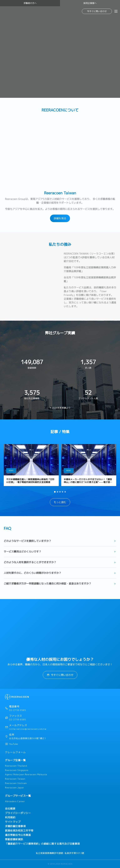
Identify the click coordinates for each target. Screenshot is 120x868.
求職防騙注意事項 (15, 826)
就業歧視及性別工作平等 (19, 831)
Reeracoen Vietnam (16, 783)
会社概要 (10, 809)
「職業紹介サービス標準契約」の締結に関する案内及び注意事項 (42, 844)
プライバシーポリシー (18, 813)
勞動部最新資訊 (14, 839)
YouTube (14, 744)
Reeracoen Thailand (16, 766)
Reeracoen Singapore (17, 770)
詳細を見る (60, 218)
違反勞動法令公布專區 (18, 835)
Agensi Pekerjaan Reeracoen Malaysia (26, 774)
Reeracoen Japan (14, 788)
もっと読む (60, 502)
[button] (55, 492)
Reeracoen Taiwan (15, 779)
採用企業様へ (90, 3)
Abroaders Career (15, 801)
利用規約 (10, 817)
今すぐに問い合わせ (97, 11)
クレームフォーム (15, 752)
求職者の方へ (30, 3)
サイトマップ (13, 822)
